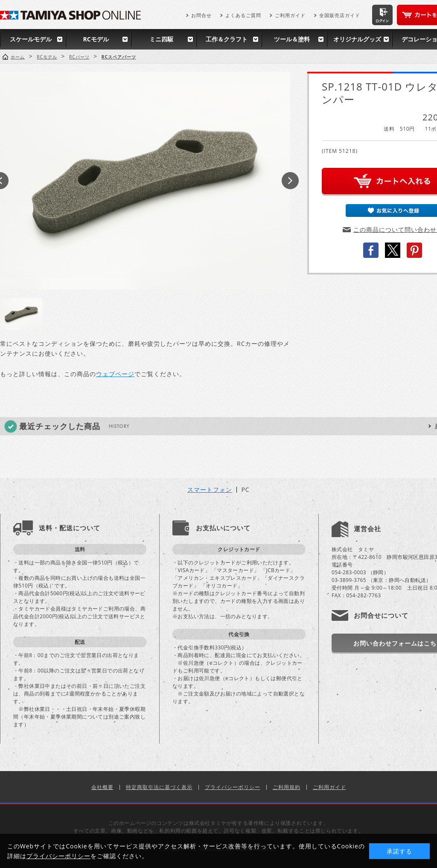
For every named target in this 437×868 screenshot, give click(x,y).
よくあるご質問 (243, 15)
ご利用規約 (287, 787)
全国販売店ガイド (340, 15)
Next (290, 181)
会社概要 (102, 787)
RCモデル (96, 39)
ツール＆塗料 (292, 39)
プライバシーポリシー (233, 787)
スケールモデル (31, 39)
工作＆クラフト (227, 39)
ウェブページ (115, 374)
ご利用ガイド (290, 15)
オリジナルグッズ (357, 39)
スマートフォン (210, 490)
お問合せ (201, 15)
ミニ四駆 (161, 39)
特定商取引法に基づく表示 (159, 787)
